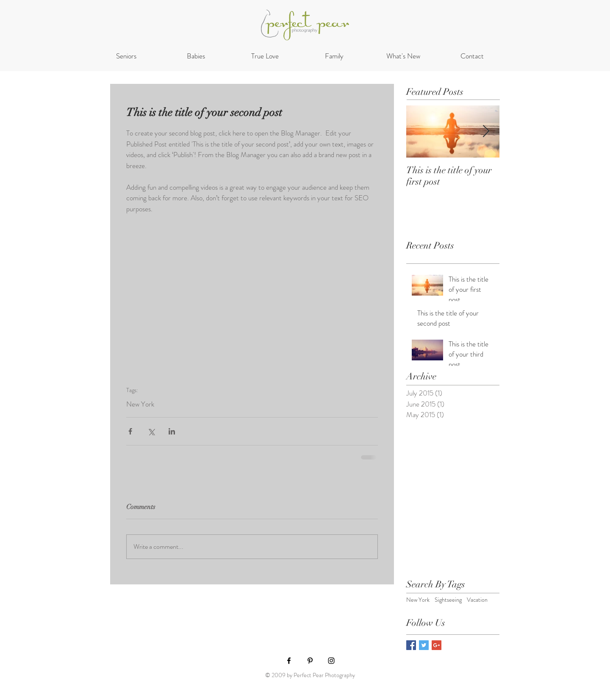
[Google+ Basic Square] (437, 645)
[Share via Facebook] (130, 431)
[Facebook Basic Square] (411, 645)
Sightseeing (448, 600)
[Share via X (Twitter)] (151, 431)
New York (140, 404)
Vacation (477, 600)
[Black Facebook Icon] (289, 661)
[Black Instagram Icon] (331, 661)
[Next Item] (486, 131)
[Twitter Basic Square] (424, 645)
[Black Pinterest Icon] (310, 661)
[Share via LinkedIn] (172, 431)
